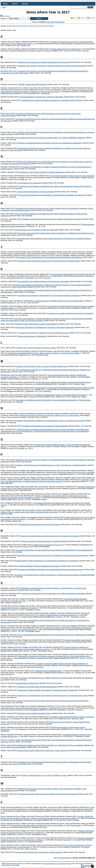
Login (4, 7)
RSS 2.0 (91, 18)
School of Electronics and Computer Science (57, 864)
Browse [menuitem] (25, 4)
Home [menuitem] (5, 4)
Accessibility (16, 865)
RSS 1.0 (82, 18)
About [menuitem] (15, 4)
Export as (4, 18)
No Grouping (60, 22)
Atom (73, 18)
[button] (39, 18)
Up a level (5, 16)
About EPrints (6, 865)
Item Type (50, 22)
